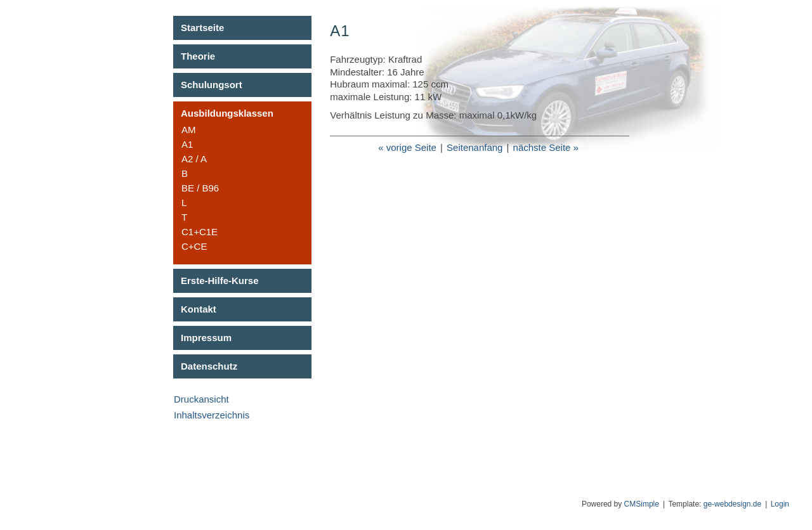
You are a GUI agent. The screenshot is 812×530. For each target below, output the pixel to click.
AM (189, 130)
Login (780, 504)
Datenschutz (209, 366)
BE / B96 (200, 188)
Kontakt (199, 309)
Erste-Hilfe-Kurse (220, 281)
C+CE (194, 246)
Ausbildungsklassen (227, 113)
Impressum (206, 338)
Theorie (198, 56)
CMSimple (642, 504)
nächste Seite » (546, 147)
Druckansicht (201, 399)
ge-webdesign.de (732, 504)
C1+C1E (200, 232)
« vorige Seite (407, 147)
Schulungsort (212, 85)
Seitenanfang (475, 147)
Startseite (202, 28)
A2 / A (194, 159)
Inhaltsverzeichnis (212, 415)
